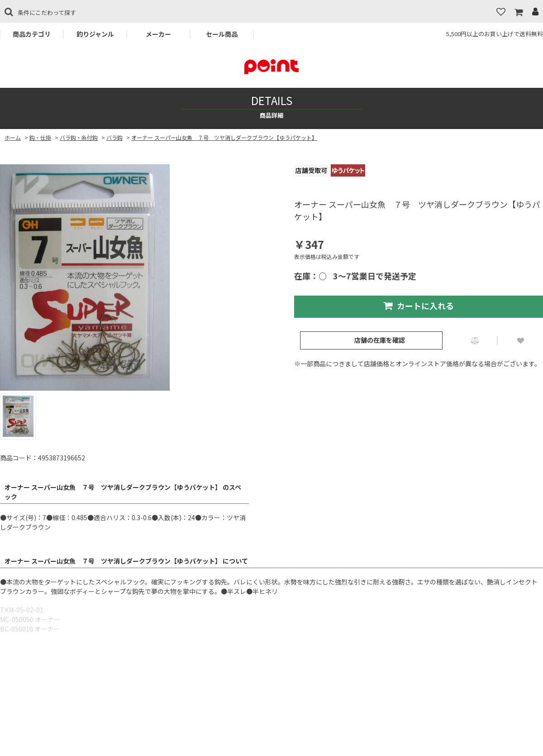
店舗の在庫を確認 (380, 340)
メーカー (158, 34)
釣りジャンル (95, 34)
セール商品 (222, 34)
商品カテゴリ (32, 34)
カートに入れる (419, 306)
